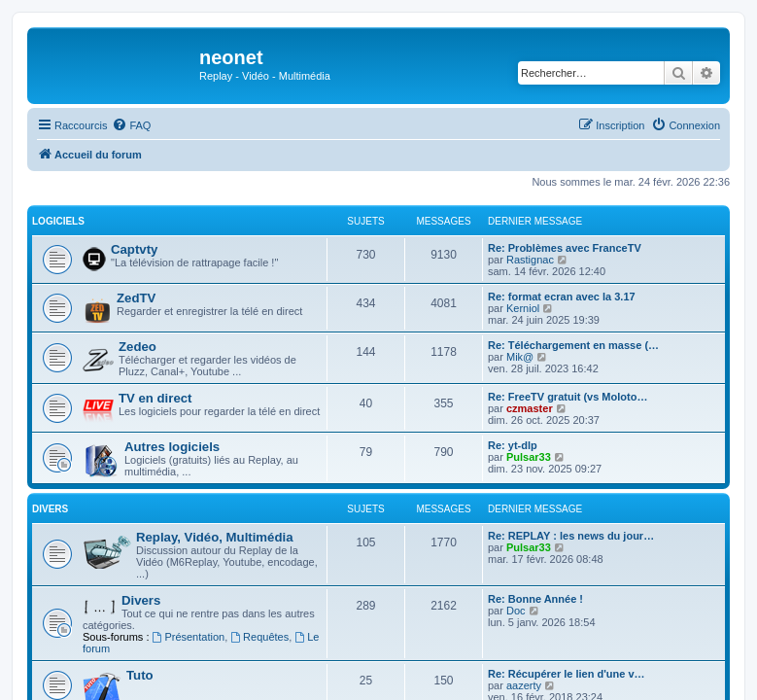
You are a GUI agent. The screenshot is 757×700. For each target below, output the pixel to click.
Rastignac (530, 260)
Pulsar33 (529, 457)
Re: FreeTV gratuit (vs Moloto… (568, 397)
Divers (50, 509)
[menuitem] (131, 125)
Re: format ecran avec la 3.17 (562, 297)
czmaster (530, 408)
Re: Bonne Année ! (535, 599)
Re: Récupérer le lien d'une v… (567, 674)
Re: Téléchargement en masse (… (573, 345)
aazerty (524, 685)
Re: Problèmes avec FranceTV (565, 248)
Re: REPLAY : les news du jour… (571, 536)
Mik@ (520, 357)
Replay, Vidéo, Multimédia (214, 537)
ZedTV (136, 298)
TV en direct (155, 398)
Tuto (140, 675)
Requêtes (259, 637)
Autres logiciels (172, 447)
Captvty (134, 249)
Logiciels (58, 221)
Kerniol (523, 308)
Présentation (189, 637)
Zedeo (138, 347)
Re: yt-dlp (513, 445)
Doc (516, 611)
